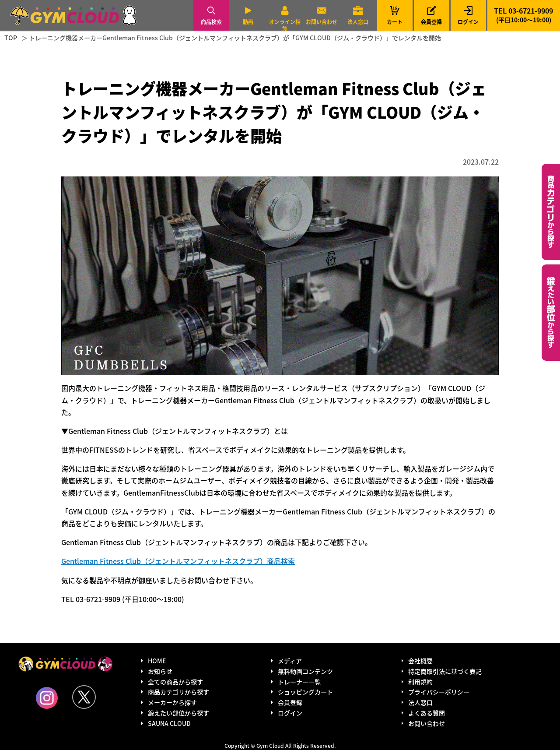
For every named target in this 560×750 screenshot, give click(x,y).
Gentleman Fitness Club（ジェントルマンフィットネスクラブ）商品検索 (178, 561)
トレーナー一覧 (299, 682)
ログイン (468, 22)
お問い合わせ (322, 22)
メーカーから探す (172, 702)
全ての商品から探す (175, 682)
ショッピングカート (305, 692)
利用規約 (420, 682)
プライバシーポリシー (439, 692)
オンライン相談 (285, 25)
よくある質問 (427, 713)
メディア (290, 661)
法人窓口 (358, 22)
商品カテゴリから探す (178, 692)
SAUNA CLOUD (169, 723)
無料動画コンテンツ (305, 671)
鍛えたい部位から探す (551, 313)
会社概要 (420, 661)
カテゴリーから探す (551, 212)
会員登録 (431, 22)
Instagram (47, 698)
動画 (248, 22)
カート (395, 15)
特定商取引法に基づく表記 (445, 671)
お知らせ (160, 671)
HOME (157, 661)
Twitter (84, 697)
